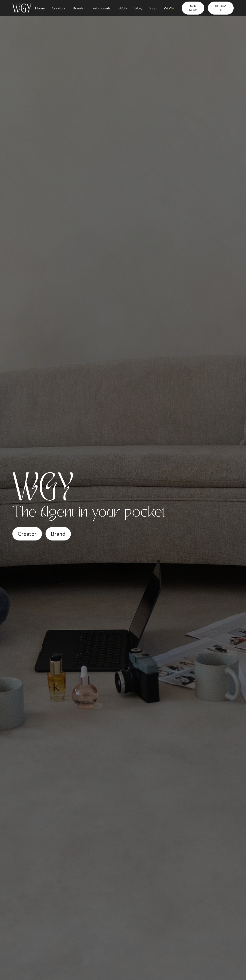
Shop (153, 8)
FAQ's (122, 8)
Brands (78, 8)
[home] (22, 8)
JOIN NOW (193, 8)
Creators (59, 8)
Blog (138, 8)
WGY (169, 8)
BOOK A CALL (221, 8)
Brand (58, 534)
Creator (27, 534)
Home (40, 8)
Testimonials (101, 8)
